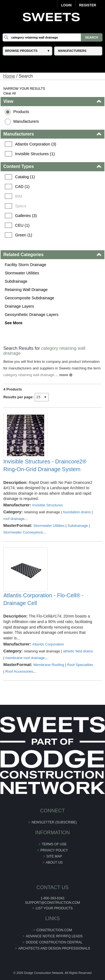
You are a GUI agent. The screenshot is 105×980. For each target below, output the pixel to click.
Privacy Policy (54, 850)
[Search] (52, 37)
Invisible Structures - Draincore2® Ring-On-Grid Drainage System (45, 465)
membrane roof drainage (25, 658)
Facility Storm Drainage (26, 265)
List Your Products (54, 908)
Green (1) (24, 235)
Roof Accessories (19, 671)
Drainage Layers (19, 306)
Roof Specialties (80, 665)
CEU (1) (22, 225)
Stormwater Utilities (22, 273)
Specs (21, 206)
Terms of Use (54, 844)
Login (66, 5)
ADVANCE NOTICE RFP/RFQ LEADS (54, 936)
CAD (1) (22, 187)
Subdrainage (16, 281)
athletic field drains (78, 651)
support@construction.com (52, 903)
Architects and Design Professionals (54, 948)
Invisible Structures (47, 505)
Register (88, 5)
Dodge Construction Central (54, 942)
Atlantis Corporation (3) (36, 144)
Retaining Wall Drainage (26, 290)
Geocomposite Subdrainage (29, 298)
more (64, 375)
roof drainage (14, 519)
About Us (54, 862)
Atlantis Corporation (48, 644)
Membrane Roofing (49, 665)
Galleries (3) (26, 216)
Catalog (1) (25, 177)
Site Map (54, 856)
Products (21, 112)
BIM (19, 196)
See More (14, 323)
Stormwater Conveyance (23, 532)
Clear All (10, 93)
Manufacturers (26, 121)
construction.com (54, 930)
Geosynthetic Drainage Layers (32, 315)
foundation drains (77, 512)
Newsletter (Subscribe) (54, 822)
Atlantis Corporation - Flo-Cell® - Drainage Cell (43, 599)
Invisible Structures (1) (35, 154)
